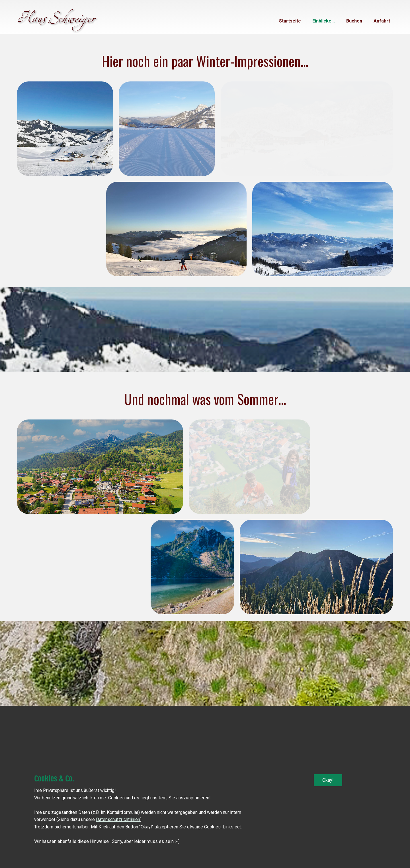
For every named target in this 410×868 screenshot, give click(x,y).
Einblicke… (324, 21)
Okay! (328, 780)
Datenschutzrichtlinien (118, 819)
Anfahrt (382, 21)
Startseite (290, 21)
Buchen (354, 21)
